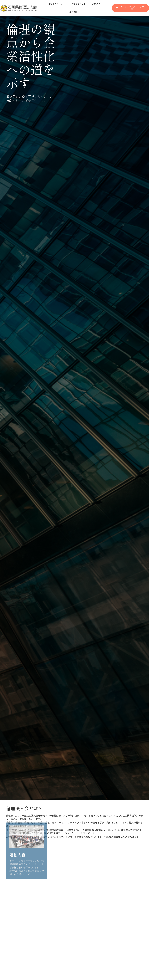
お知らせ (96, 4)
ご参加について (79, 4)
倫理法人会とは (57, 4)
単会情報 (75, 12)
